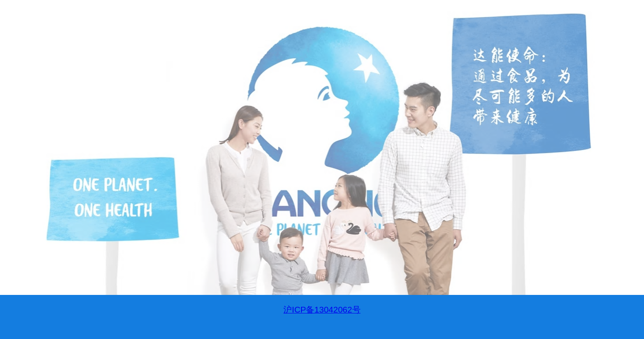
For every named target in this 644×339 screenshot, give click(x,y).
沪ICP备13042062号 (322, 310)
